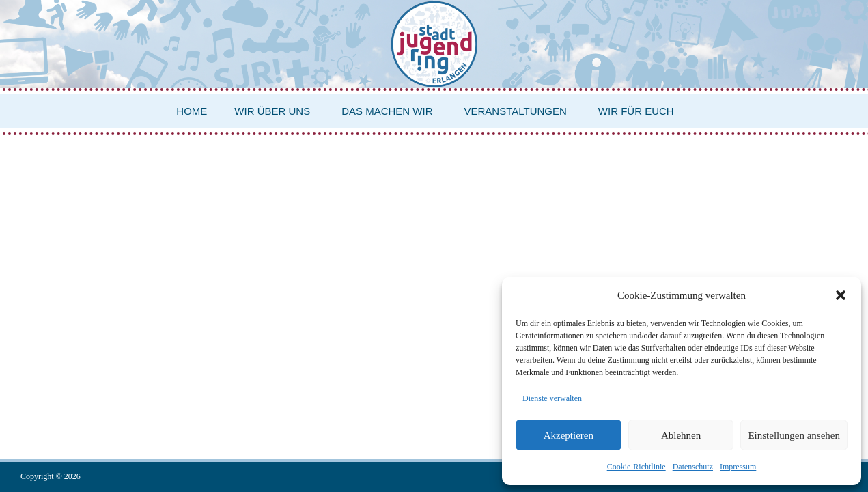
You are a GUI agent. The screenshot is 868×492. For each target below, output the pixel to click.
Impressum (738, 467)
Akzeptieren (569, 435)
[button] (841, 295)
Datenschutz (693, 467)
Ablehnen (681, 435)
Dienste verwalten (552, 398)
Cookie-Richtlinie (636, 467)
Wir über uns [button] (272, 111)
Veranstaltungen (516, 111)
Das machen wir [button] (387, 111)
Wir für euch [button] (636, 111)
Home (192, 111)
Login (838, 234)
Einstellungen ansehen (794, 435)
